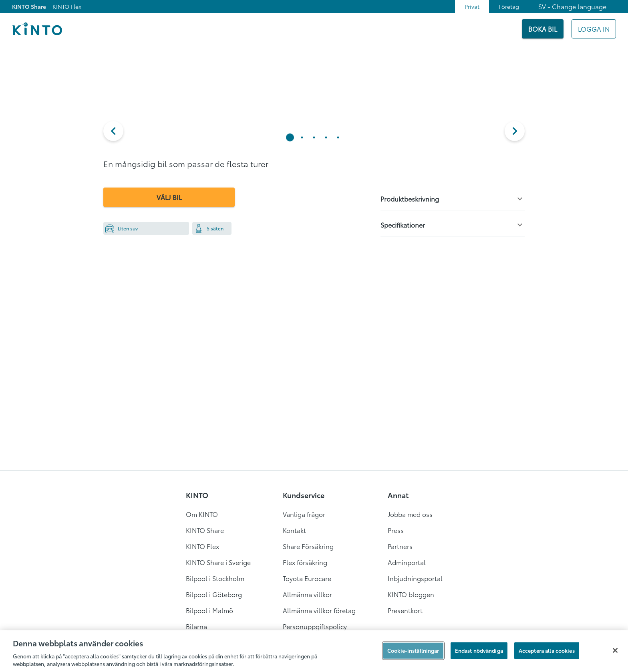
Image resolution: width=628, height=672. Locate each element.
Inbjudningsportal (415, 578)
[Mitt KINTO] (594, 29)
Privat (472, 6)
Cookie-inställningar (413, 650)
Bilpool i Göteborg (214, 594)
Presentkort (405, 610)
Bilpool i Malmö (209, 610)
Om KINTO (202, 514)
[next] (515, 131)
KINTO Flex (67, 6)
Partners (400, 546)
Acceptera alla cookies (547, 650)
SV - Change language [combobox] (572, 6)
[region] (314, 651)
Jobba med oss (410, 514)
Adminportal (407, 562)
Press (396, 530)
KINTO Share (29, 6)
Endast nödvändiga (479, 650)
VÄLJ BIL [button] (169, 197)
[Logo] (37, 29)
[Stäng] (615, 650)
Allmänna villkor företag (319, 610)
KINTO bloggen (411, 594)
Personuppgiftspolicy (315, 626)
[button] (113, 131)
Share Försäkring (308, 546)
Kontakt (294, 530)
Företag (509, 6)
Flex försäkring (305, 562)
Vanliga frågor (304, 514)
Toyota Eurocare (307, 578)
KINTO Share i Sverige (218, 562)
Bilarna (196, 626)
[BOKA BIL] (543, 29)
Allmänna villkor (307, 594)
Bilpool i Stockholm (215, 578)
